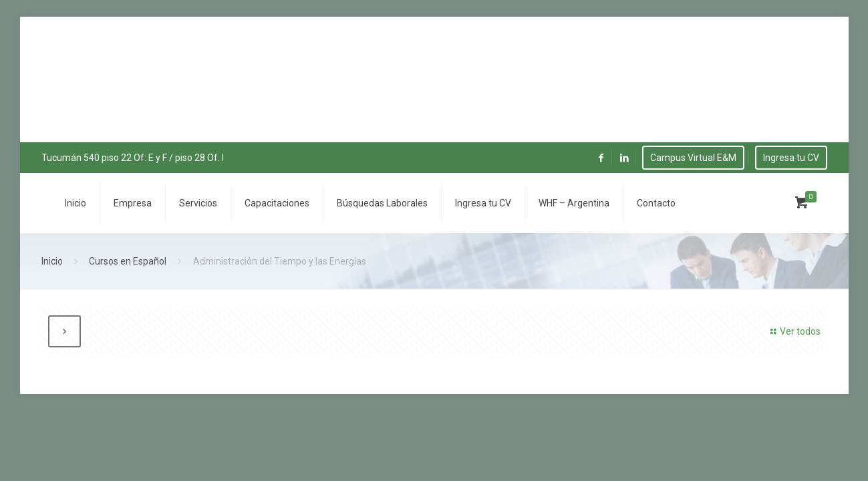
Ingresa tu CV (791, 158)
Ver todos (793, 331)
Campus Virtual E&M (693, 158)
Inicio (52, 261)
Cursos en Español (128, 261)
